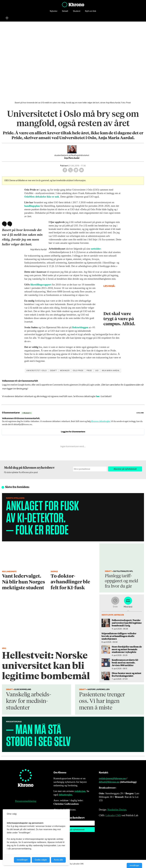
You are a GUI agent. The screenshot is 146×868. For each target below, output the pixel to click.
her (98, 397)
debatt (53, 371)
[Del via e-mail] (81, 170)
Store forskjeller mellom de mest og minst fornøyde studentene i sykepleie (127, 649)
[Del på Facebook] (65, 170)
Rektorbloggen (81, 327)
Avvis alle (58, 860)
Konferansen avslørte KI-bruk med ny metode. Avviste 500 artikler (125, 663)
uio (97, 371)
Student (77, 13)
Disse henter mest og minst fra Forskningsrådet (127, 674)
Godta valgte (41, 860)
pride (89, 371)
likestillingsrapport (41, 285)
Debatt (65, 13)
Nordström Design (117, 810)
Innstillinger (134, 865)
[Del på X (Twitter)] (70, 170)
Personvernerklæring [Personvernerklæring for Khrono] (26, 801)
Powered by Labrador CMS (73, 864)
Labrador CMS (113, 815)
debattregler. (66, 795)
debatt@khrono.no (109, 782)
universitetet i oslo (37, 371)
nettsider (96, 249)
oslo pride (78, 371)
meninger (65, 371)
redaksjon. (80, 791)
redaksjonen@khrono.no (112, 778)
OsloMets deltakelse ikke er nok (42, 197)
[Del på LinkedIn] (76, 170)
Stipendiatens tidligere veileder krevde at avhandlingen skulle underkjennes (119, 636)
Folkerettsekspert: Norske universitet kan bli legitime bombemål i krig (127, 623)
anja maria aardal (111, 371)
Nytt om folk (91, 13)
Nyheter (54, 13)
